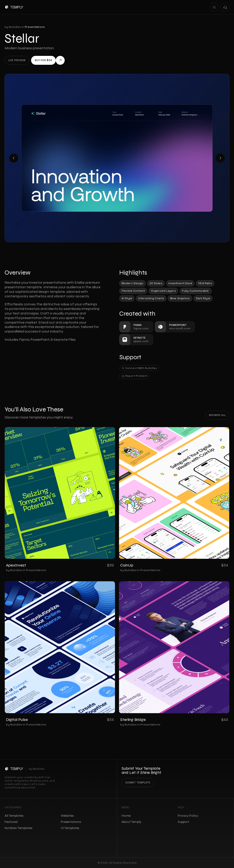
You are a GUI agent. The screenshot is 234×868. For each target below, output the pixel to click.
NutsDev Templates (18, 828)
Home (126, 816)
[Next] (220, 158)
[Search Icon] (214, 7)
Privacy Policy (188, 816)
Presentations (36, 570)
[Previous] (14, 158)
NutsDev (39, 769)
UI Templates (70, 828)
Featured (11, 822)
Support (183, 822)
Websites (67, 816)
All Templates (14, 816)
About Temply (131, 822)
